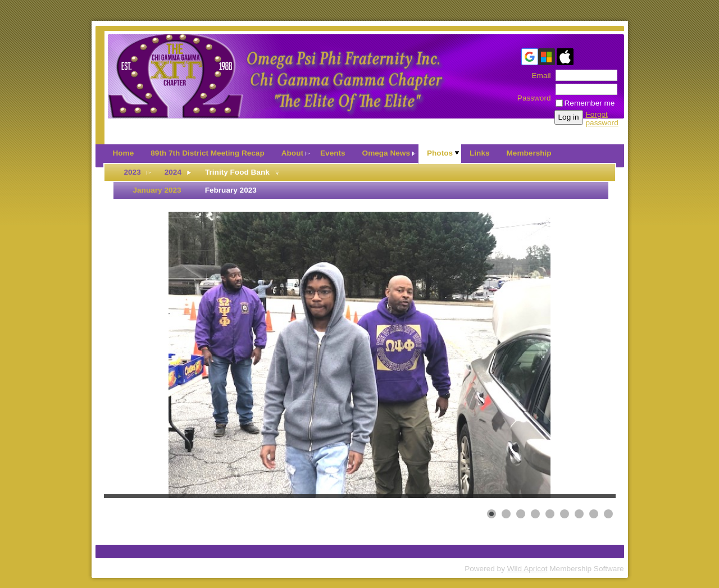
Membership (529, 153)
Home (124, 153)
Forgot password (602, 118)
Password (534, 94)
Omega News (386, 153)
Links (480, 153)
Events (333, 153)
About (292, 153)
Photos (440, 153)
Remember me (590, 103)
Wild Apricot (527, 569)
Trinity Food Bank (237, 172)
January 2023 (157, 190)
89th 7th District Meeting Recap (207, 153)
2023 (133, 172)
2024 (173, 172)
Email (538, 76)
